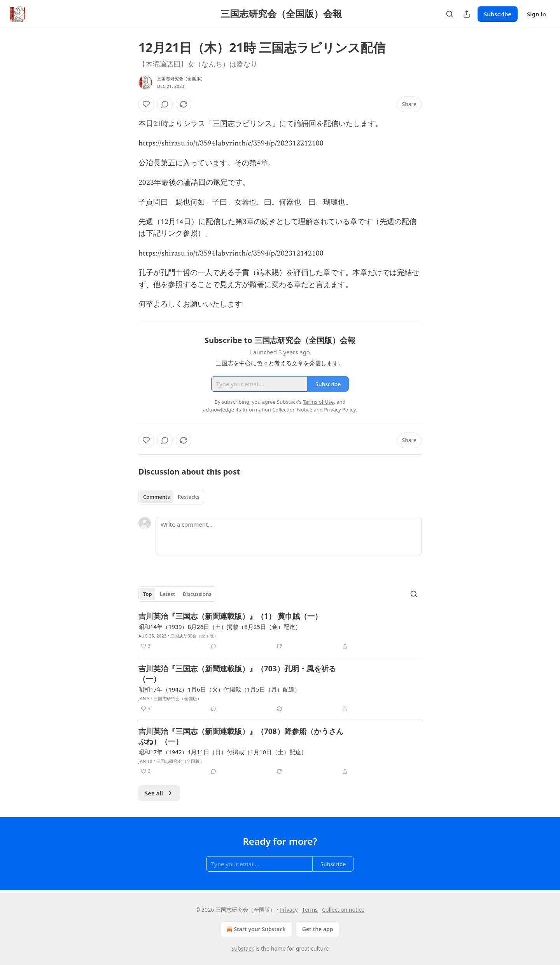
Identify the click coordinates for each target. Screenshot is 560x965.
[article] (280, 631)
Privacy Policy (340, 410)
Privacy (289, 910)
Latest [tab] (167, 594)
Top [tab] (148, 594)
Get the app (318, 929)
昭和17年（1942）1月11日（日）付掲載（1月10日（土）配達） (223, 752)
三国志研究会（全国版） (181, 78)
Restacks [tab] (189, 497)
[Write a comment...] (289, 536)
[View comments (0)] (165, 104)
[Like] (146, 104)
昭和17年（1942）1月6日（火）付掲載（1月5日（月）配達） (219, 689)
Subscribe (498, 14)
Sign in (536, 14)
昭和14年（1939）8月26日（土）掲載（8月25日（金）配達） (220, 627)
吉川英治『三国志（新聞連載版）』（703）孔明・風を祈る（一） (237, 674)
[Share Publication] (467, 14)
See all (159, 793)
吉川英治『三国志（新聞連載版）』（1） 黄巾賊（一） (230, 616)
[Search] (450, 14)
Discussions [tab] (197, 594)
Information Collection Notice (277, 410)
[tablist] (171, 497)
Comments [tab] (157, 497)
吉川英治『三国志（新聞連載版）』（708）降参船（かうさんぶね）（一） (241, 736)
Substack (243, 948)
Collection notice (343, 910)
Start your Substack (255, 929)
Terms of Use (318, 402)
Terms (310, 910)
